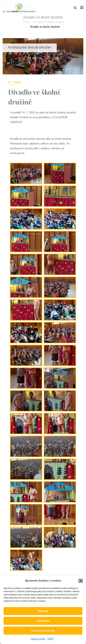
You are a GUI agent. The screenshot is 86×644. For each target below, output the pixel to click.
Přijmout (43, 611)
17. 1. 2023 (15, 82)
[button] (81, 581)
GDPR (50, 639)
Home (26, 22)
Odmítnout (43, 621)
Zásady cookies (38, 639)
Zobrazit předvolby (43, 631)
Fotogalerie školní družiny (48, 22)
